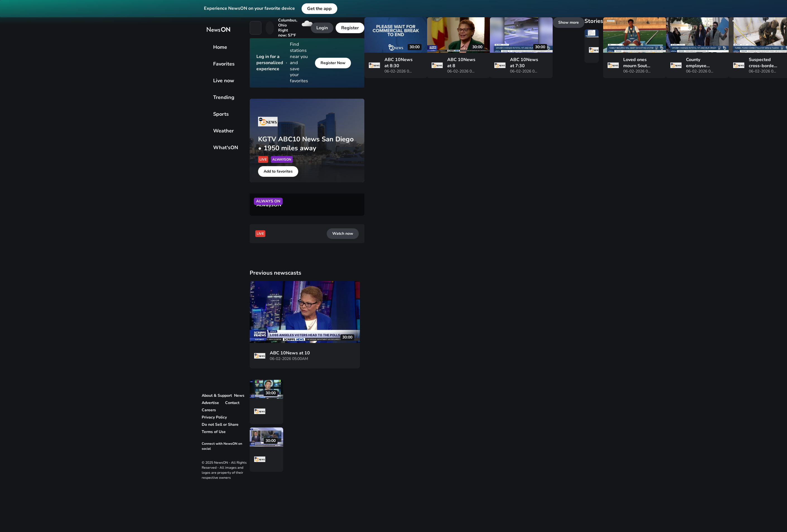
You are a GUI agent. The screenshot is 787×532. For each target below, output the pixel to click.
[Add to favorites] (17, 293)
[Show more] (14, 479)
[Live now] (4, 129)
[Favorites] (4, 124)
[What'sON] (4, 149)
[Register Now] (16, 234)
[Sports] (4, 139)
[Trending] (4, 134)
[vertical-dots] (4, 328)
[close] (4, 241)
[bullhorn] (4, 163)
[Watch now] (14, 346)
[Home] (4, 119)
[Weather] (4, 144)
